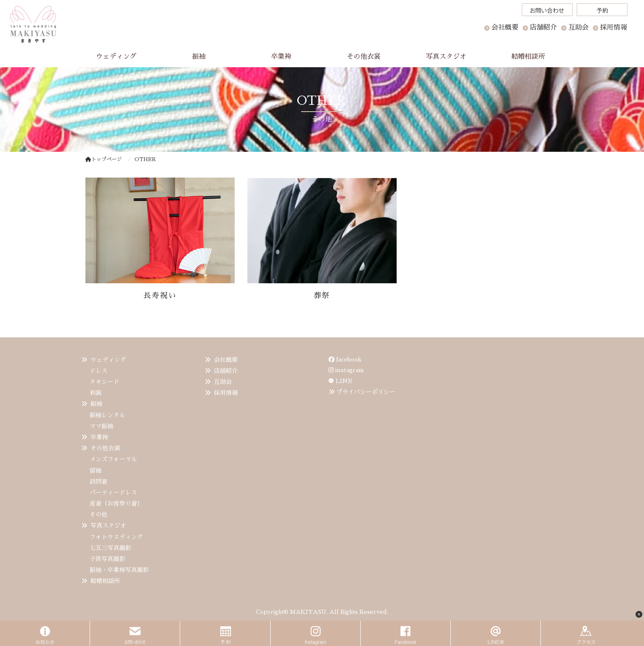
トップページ (104, 159)
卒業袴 (99, 437)
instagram (346, 370)
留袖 (96, 471)
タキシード (104, 382)
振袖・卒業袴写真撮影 (119, 570)
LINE (344, 381)
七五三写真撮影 (110, 548)
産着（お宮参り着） (116, 504)
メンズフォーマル (113, 459)
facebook (345, 359)
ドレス (99, 371)
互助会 (223, 382)
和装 (96, 393)
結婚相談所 (105, 581)
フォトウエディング (116, 537)
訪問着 (99, 482)
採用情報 (226, 393)
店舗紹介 (226, 371)
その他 (99, 515)
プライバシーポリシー (366, 392)
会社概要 (505, 27)
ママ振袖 (101, 426)
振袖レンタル (107, 415)
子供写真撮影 (107, 559)
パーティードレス (113, 493)
